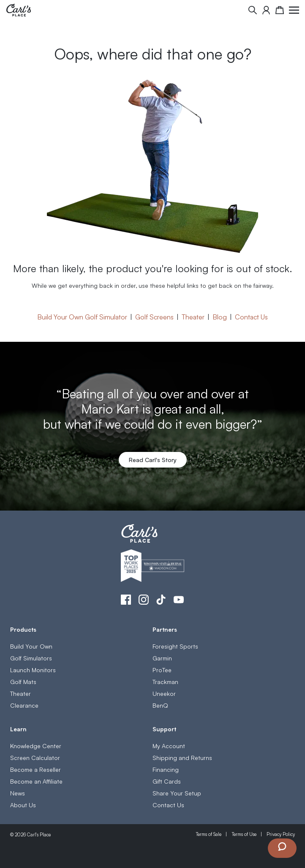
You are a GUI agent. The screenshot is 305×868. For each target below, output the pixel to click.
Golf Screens (154, 316)
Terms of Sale (208, 834)
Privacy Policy (281, 834)
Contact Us (251, 316)
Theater (193, 316)
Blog (220, 316)
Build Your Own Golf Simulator (82, 316)
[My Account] (266, 10)
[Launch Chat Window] (282, 848)
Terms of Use (244, 834)
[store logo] (19, 10)
